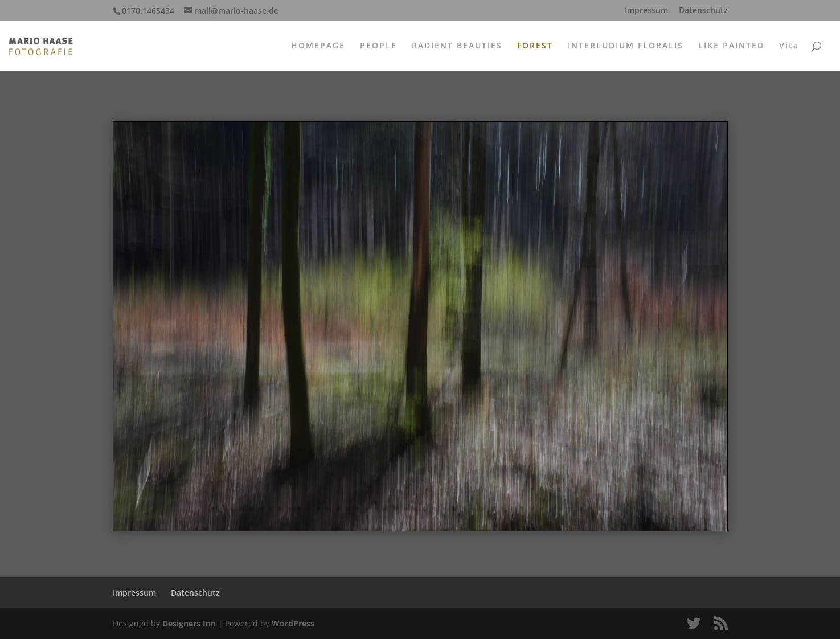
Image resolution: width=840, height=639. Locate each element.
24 (444, 509)
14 (348, 509)
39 (590, 509)
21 (415, 509)
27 (474, 509)
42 (619, 509)
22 (425, 509)
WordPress (293, 623)
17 (377, 509)
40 (599, 509)
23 (435, 509)
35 (551, 509)
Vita (789, 46)
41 (609, 509)
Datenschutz (703, 11)
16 (367, 509)
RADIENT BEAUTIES (457, 46)
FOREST (535, 46)
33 (532, 509)
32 (522, 509)
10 (309, 509)
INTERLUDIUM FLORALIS (626, 46)
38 (580, 509)
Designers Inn (189, 623)
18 (386, 509)
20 (406, 509)
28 (483, 509)
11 (319, 509)
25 (454, 509)
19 (396, 509)
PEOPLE (378, 46)
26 (464, 509)
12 (328, 509)
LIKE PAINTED (731, 46)
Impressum (646, 11)
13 (338, 509)
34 (541, 509)
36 (561, 509)
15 (357, 509)
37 (570, 509)
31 (512, 509)
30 (503, 509)
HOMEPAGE (318, 46)
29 (493, 509)
